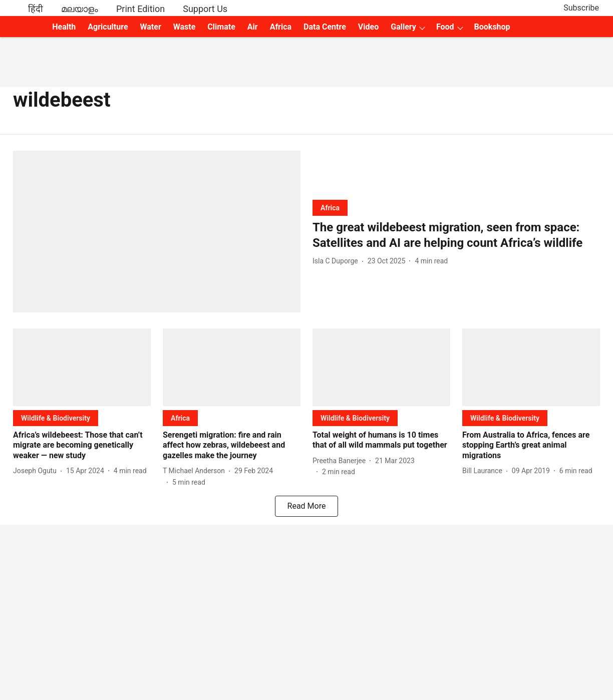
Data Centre (325, 27)
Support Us (205, 9)
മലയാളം (80, 9)
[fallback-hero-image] (157, 232)
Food (445, 27)
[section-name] (330, 208)
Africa (281, 27)
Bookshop (492, 27)
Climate (221, 27)
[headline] (456, 235)
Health (64, 27)
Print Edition (140, 9)
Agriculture (108, 27)
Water (151, 27)
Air (253, 27)
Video (368, 27)
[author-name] (337, 261)
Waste (185, 27)
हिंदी (36, 9)
